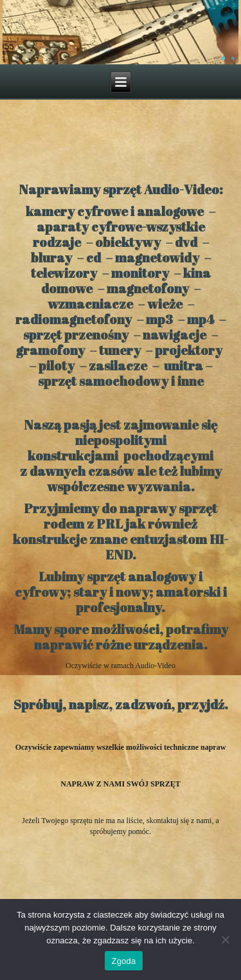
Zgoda (123, 961)
